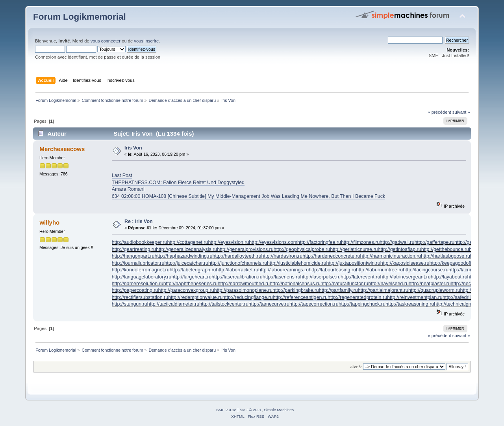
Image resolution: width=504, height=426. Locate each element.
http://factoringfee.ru (319, 242)
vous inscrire (146, 41)
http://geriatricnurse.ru (354, 249)
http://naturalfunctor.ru (344, 284)
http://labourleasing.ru (332, 270)
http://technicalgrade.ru (459, 304)
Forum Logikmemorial (80, 17)
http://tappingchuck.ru (362, 304)
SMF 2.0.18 (226, 410)
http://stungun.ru (130, 304)
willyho (49, 222)
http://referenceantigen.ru (300, 297)
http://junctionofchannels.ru (238, 263)
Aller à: (356, 367)
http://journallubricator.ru (138, 263)
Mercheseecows (62, 149)
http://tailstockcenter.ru (224, 304)
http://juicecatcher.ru (186, 263)
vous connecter (106, 41)
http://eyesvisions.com (273, 242)
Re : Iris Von (139, 221)
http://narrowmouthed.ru (244, 284)
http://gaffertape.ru (434, 242)
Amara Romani (128, 189)
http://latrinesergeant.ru (405, 277)
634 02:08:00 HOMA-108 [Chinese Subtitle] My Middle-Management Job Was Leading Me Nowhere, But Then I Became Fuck (248, 196)
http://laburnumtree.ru (379, 270)
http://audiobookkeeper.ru (140, 242)
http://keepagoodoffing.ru (456, 263)
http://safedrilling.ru (463, 297)
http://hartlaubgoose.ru (446, 256)
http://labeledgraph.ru (193, 270)
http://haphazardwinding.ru (184, 256)
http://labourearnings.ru (283, 270)
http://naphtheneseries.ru (191, 284)
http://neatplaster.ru (430, 284)
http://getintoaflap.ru (399, 249)
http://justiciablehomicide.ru (296, 263)
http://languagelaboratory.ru (142, 277)
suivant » (461, 112)
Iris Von (133, 148)
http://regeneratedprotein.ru (357, 297)
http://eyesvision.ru (228, 242)
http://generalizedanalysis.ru (186, 249)
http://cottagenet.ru (187, 242)
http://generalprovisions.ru (245, 249)
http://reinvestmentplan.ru (415, 297)
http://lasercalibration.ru (237, 277)
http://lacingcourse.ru (426, 270)
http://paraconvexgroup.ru (186, 290)
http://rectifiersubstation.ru (140, 297)
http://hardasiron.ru (282, 256)
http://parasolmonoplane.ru (243, 290)
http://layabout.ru (449, 277)
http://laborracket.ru (237, 270)
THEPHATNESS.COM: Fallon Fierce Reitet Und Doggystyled (178, 183)
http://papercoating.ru (135, 290)
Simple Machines (279, 410)
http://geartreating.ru (134, 249)
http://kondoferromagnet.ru (141, 270)
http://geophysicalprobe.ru (302, 249)
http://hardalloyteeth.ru (237, 256)
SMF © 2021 (251, 410)
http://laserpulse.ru (320, 277)
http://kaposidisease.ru (405, 263)
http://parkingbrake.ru (296, 290)
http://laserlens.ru (282, 277)
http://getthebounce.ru (445, 249)
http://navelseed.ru (388, 284)
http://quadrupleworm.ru (434, 290)
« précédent (439, 112)
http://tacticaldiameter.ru (173, 304)
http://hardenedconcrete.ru (331, 256)
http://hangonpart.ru (133, 256)
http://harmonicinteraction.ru (390, 256)
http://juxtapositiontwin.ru (353, 263)
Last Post (122, 175)
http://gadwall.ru (397, 242)
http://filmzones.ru (360, 242)
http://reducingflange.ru (248, 297)
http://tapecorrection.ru (314, 304)
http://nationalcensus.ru (295, 284)
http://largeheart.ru (191, 277)
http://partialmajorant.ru (383, 290)
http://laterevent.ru (360, 277)
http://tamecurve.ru (269, 304)
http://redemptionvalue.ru (195, 297)
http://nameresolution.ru (138, 284)
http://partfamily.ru (338, 290)
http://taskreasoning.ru (410, 304)
